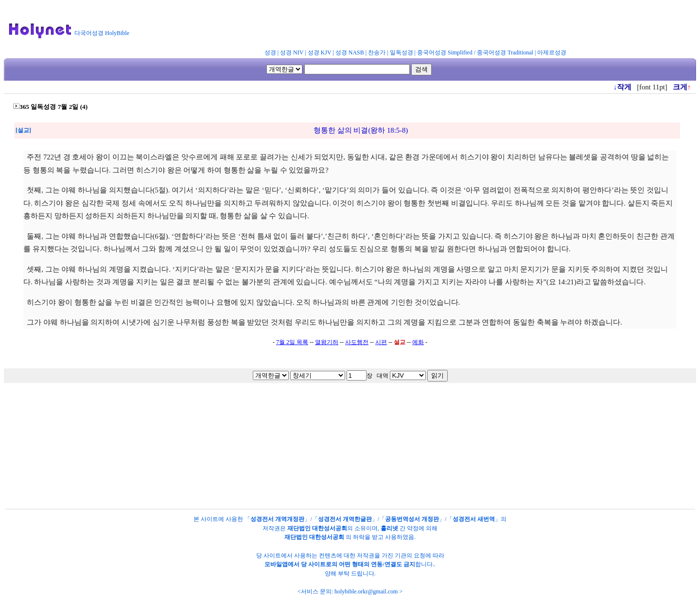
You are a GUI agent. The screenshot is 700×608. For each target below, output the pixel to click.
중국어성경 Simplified (445, 52)
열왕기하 (327, 342)
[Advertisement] (373, 26)
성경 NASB (350, 52)
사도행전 (357, 342)
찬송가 (377, 52)
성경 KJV (320, 52)
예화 (418, 342)
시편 (381, 342)
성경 (270, 52)
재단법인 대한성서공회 (317, 528)
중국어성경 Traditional (505, 52)
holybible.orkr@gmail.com (366, 591)
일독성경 (402, 52)
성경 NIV (292, 52)
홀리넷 (389, 528)
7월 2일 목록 (292, 342)
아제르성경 (552, 52)
